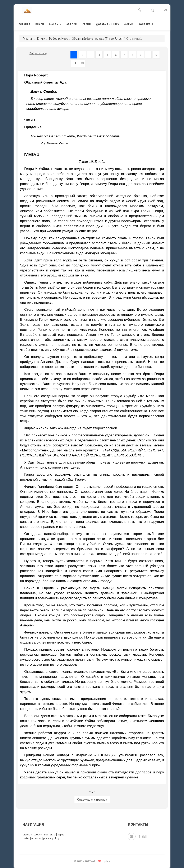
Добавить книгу (108, 24)
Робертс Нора (59, 39)
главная (27, 834)
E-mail (138, 836)
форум (38, 834)
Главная (25, 24)
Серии (87, 24)
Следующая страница (92, 799)
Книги (40, 24)
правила (36, 838)
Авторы (72, 24)
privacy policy (51, 838)
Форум (129, 24)
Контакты (146, 24)
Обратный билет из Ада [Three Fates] (97, 39)
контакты (50, 834)
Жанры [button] (54, 24)
